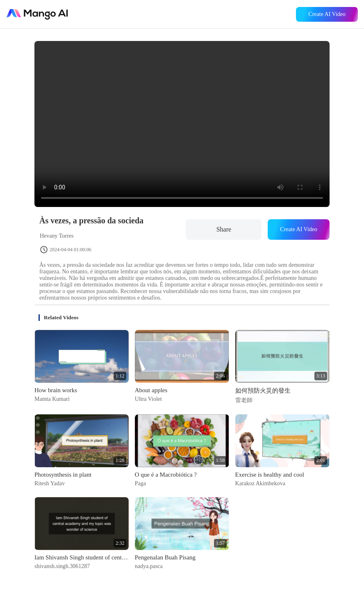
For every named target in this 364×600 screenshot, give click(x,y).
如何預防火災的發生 (263, 391)
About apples (151, 390)
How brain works (56, 390)
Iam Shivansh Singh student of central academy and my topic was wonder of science (82, 557)
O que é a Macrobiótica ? (166, 475)
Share (224, 229)
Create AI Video (327, 14)
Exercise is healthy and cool (270, 475)
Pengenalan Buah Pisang (165, 557)
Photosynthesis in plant (63, 475)
